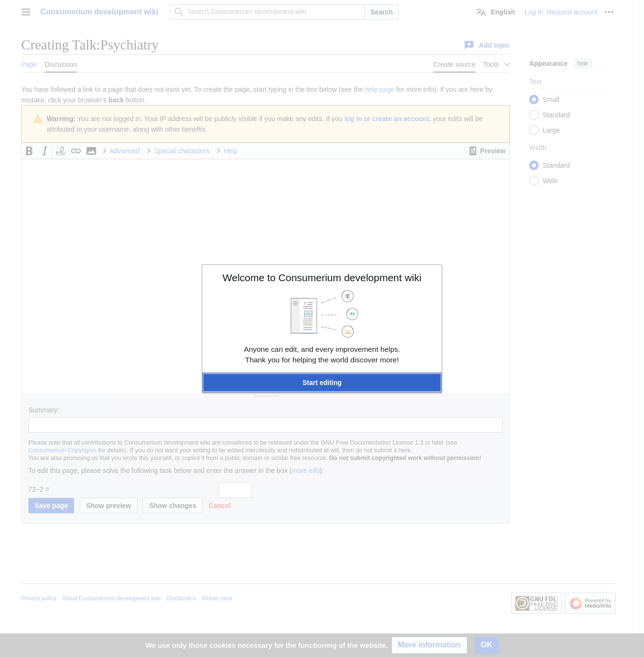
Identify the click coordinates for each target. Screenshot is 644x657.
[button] (322, 383)
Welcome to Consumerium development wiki (322, 278)
